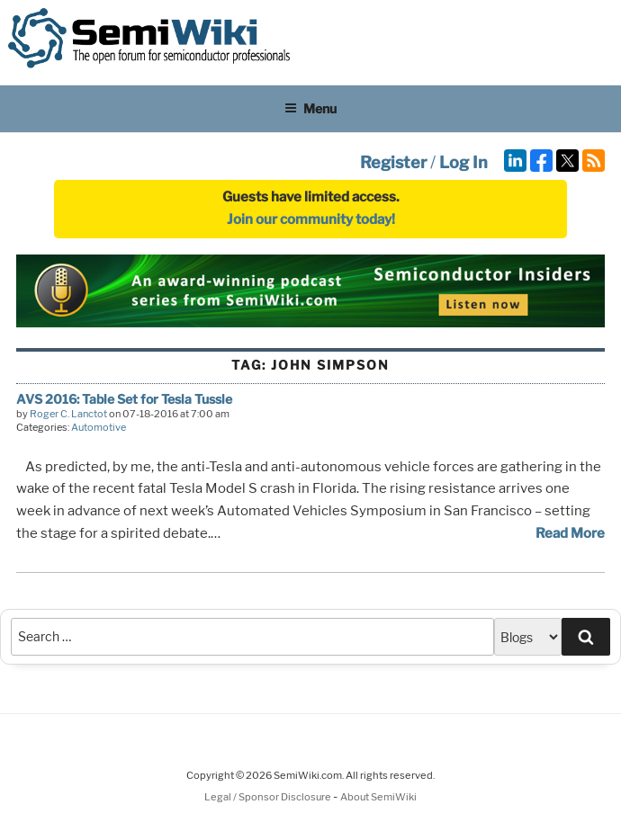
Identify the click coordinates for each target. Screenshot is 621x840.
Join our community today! (311, 219)
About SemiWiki (378, 797)
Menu (310, 108)
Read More (570, 533)
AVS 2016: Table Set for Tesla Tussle (124, 399)
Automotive (99, 427)
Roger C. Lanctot (68, 414)
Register (393, 162)
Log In (463, 162)
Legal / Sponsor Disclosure (269, 797)
